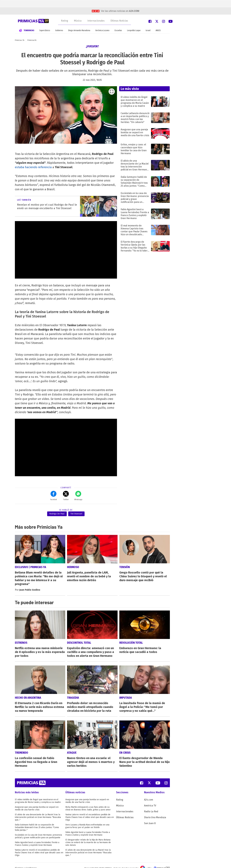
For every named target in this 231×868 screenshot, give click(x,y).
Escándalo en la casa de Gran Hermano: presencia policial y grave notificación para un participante (38, 831)
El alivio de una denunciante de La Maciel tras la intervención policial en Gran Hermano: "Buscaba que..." (38, 812)
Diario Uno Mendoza (155, 812)
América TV (150, 800)
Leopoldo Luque (134, 30)
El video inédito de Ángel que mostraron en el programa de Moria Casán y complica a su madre (38, 795)
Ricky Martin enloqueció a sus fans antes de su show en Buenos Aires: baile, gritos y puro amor (88, 803)
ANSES (158, 30)
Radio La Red (151, 806)
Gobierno (59, 30)
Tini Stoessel (76, 514)
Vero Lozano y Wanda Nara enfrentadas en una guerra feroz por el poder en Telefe (87, 821)
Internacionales (96, 21)
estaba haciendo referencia (33, 167)
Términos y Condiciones (26, 863)
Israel (148, 30)
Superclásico (45, 30)
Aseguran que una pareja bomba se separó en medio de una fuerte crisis (37, 803)
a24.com (134, 11)
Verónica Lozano (102, 30)
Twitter (66, 496)
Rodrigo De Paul (57, 514)
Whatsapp (78, 496)
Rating (65, 21)
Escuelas (118, 30)
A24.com (149, 794)
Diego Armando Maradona (79, 30)
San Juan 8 (150, 818)
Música (78, 21)
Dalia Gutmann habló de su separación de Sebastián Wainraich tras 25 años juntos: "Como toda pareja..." (37, 822)
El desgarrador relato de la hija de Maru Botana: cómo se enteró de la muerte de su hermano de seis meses (88, 837)
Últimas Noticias (119, 21)
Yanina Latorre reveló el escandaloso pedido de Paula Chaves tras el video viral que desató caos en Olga (39, 847)
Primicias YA (20, 40)
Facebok (54, 496)
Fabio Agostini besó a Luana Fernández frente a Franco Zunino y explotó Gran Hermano (37, 838)
